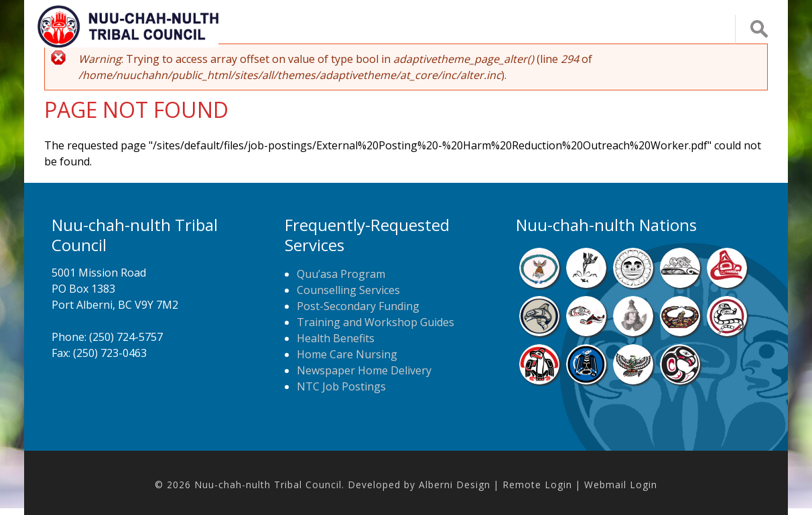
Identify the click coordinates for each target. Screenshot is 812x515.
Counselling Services (348, 290)
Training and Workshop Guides (376, 322)
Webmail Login (621, 485)
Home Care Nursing (347, 354)
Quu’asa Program (341, 274)
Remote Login (537, 485)
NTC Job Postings (341, 386)
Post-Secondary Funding (358, 306)
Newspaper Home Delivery (364, 370)
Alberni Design (455, 485)
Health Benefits (336, 338)
